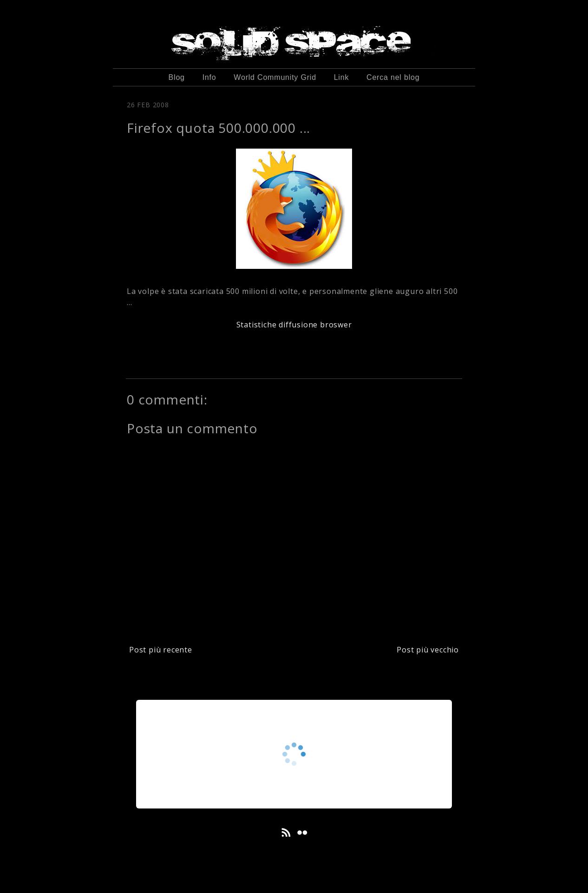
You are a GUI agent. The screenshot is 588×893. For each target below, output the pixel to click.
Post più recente (161, 650)
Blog (177, 77)
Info (209, 77)
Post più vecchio (428, 650)
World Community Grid (275, 77)
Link (342, 77)
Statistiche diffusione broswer (294, 325)
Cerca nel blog (393, 77)
